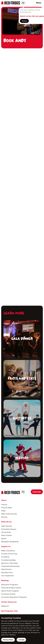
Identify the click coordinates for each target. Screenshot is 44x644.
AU (23, 3)
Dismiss (24, 21)
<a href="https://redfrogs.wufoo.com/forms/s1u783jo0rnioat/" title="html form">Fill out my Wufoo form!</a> (22, 177)
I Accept (21, 640)
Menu (39, 3)
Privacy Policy (8, 640)
